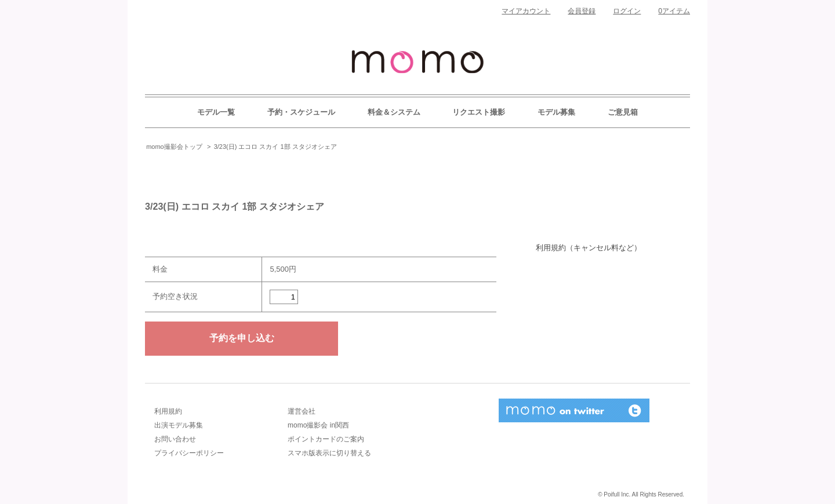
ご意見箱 (623, 112)
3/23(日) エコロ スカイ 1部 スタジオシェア (275, 147)
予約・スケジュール (301, 112)
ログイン (627, 11)
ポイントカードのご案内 (326, 439)
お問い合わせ (175, 439)
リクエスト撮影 (479, 112)
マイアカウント (526, 11)
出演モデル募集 (179, 425)
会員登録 (582, 11)
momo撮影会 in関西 (318, 425)
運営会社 (302, 411)
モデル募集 (556, 112)
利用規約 (168, 411)
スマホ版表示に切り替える (329, 453)
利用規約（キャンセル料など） (589, 248)
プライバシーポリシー (189, 453)
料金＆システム (394, 112)
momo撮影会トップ (174, 147)
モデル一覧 (216, 112)
